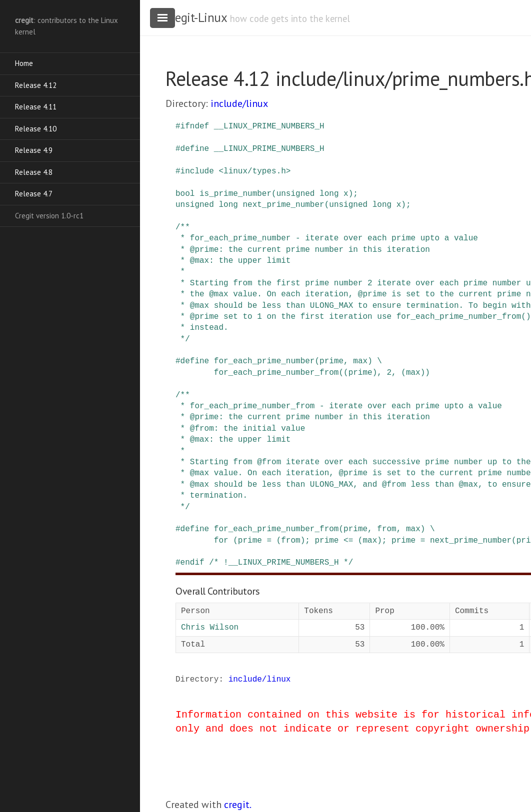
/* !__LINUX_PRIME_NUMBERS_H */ (281, 563)
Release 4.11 (36, 107)
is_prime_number (235, 194)
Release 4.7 (34, 194)
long (329, 194)
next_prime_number (283, 205)
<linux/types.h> (254, 171)
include (197, 171)
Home (24, 63)
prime (331, 361)
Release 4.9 (34, 150)
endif (192, 563)
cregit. (238, 805)
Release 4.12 (36, 85)
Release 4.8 (34, 172)
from (386, 529)
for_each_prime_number (264, 361)
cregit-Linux (196, 17)
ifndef (195, 126)
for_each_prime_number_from (276, 529)
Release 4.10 (36, 129)
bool (185, 194)
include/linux (239, 103)
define (195, 149)
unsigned (296, 194)
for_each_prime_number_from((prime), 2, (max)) (322, 373)
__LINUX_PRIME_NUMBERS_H (269, 126)
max (360, 361)
